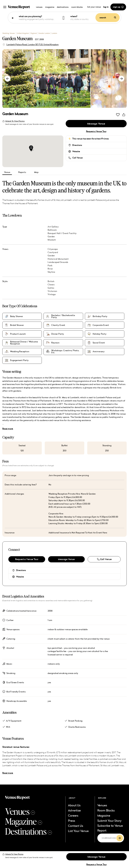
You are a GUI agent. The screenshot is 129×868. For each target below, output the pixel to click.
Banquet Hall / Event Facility (62, 233)
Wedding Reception (20, 351)
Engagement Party (19, 360)
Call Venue (78, 158)
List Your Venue (78, 831)
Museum (52, 240)
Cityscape (53, 249)
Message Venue (96, 124)
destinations (63, 7)
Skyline (51, 272)
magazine (50, 7)
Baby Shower (17, 316)
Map (36, 172)
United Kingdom (23, 33)
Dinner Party (58, 334)
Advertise (74, 810)
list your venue (94, 7)
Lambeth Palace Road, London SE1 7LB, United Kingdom (33, 44)
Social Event (99, 343)
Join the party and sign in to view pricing (69, 475)
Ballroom (52, 230)
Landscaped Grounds (58, 262)
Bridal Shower (17, 325)
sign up (118, 7)
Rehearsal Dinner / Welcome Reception (24, 343)
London (54, 33)
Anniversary (99, 351)
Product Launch (18, 334)
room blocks (77, 7)
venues (39, 7)
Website (76, 151)
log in (106, 7)
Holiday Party (100, 334)
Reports (22, 172)
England (34, 33)
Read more (8, 429)
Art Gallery (53, 227)
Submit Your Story (110, 821)
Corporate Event (101, 325)
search (108, 18)
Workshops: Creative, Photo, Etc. (65, 351)
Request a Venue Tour (96, 131)
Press (71, 821)
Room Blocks (106, 810)
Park (50, 265)
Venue (7, 172)
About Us (74, 805)
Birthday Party (100, 316)
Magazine (24, 821)
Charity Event (58, 325)
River (50, 269)
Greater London (44, 33)
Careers (73, 815)
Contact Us (75, 826)
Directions (77, 145)
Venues (20, 811)
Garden (51, 236)
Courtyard (53, 252)
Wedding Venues (9, 33)
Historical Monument (58, 259)
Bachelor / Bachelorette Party (63, 316)
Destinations (28, 831)
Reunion (55, 343)
